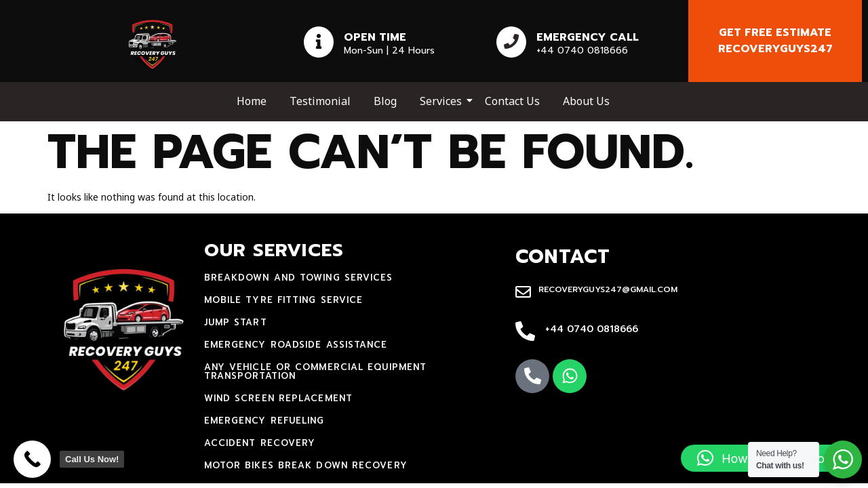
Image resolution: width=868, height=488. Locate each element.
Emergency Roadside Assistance (296, 345)
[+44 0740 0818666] (525, 332)
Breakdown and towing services (299, 278)
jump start (236, 322)
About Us (586, 101)
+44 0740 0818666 (592, 329)
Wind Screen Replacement (278, 398)
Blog (385, 101)
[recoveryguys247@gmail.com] (523, 293)
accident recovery (260, 443)
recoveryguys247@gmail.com (608, 289)
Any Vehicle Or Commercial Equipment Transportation (316, 371)
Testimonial (320, 101)
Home (252, 101)
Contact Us (512, 101)
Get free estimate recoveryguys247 (775, 41)
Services (443, 101)
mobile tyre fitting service (284, 300)
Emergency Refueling (264, 421)
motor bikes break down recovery (306, 465)
